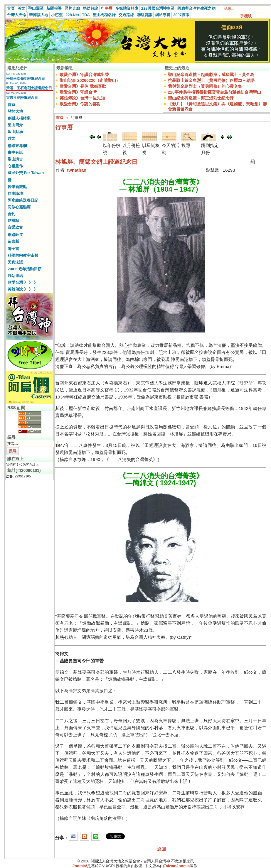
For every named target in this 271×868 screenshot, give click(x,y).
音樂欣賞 (15, 227)
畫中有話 (15, 152)
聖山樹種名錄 (104, 15)
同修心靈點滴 (19, 207)
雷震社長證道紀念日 (22, 98)
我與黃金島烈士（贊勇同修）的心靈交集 (205, 86)
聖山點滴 (15, 132)
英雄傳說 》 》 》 (23, 289)
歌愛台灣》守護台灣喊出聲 (84, 75)
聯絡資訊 (144, 15)
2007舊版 (181, 15)
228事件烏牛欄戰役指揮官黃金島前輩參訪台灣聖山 (214, 92)
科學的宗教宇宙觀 (23, 255)
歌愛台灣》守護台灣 (78, 92)
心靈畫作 (15, 166)
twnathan (77, 170)
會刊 (11, 214)
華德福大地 (39, 15)
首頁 (11, 8)
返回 (161, 849)
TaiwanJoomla (177, 866)
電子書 (13, 249)
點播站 (13, 221)
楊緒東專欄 (17, 146)
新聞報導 (54, 8)
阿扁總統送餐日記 (23, 200)
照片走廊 (72, 8)
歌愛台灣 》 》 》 (23, 282)
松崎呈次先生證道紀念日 (26, 79)
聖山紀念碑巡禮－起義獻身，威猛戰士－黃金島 (211, 75)
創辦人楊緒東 (19, 118)
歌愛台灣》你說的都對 (80, 104)
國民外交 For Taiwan (26, 173)
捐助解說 (90, 8)
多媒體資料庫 (127, 8)
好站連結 (15, 276)
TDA (86, 15)
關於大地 (15, 111)
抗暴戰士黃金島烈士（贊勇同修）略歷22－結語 (211, 80)
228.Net (72, 15)
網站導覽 (163, 15)
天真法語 (15, 262)
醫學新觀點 (17, 187)
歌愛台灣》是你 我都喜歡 (83, 86)
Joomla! (80, 866)
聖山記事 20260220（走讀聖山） (90, 80)
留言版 (13, 241)
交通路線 (126, 15)
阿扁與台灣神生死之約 (196, 8)
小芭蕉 (57, 15)
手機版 (246, 16)
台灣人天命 (17, 15)
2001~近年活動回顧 (25, 269)
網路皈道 (15, 235)
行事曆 (107, 8)
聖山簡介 (15, 125)
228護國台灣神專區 (158, 8)
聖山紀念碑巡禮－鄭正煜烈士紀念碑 (201, 98)
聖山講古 (15, 159)
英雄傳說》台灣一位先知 (82, 98)
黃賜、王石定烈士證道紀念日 (29, 88)
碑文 (11, 138)
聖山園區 (36, 8)
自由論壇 (15, 194)
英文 (21, 8)
